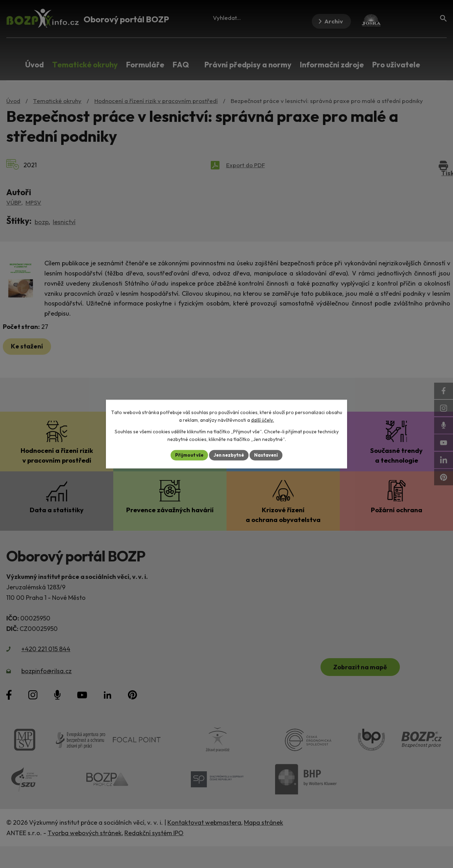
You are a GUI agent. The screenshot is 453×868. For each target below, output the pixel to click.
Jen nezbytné (229, 455)
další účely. (263, 420)
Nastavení (269, 455)
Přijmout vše (187, 455)
